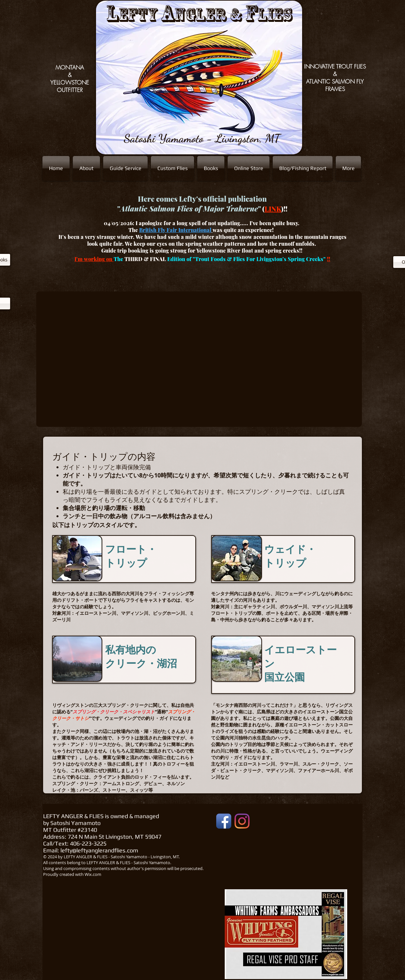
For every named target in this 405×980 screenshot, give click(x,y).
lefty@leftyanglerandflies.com (99, 850)
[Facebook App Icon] (224, 821)
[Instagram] (242, 821)
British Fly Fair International (175, 230)
